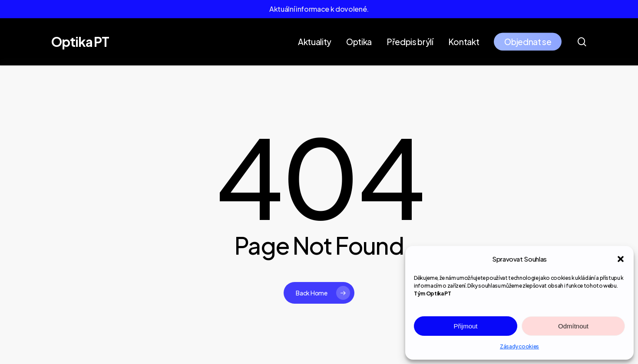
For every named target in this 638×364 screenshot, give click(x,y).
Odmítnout (573, 326)
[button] (621, 259)
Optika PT (80, 42)
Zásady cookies (519, 346)
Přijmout (465, 326)
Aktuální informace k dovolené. (319, 9)
